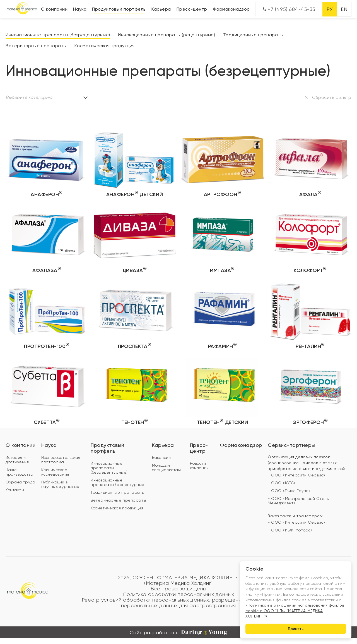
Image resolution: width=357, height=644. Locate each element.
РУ (330, 9)
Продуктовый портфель (119, 9)
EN (344, 9)
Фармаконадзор (231, 9)
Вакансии (161, 457)
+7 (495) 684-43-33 (289, 9)
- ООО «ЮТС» (282, 483)
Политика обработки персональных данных (179, 594)
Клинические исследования (55, 472)
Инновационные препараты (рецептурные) (167, 35)
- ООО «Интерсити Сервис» (297, 475)
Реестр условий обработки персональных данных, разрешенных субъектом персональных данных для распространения (178, 603)
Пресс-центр (192, 9)
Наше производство (19, 472)
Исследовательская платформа (61, 460)
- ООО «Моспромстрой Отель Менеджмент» (298, 501)
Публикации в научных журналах (60, 484)
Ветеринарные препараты (36, 46)
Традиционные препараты (253, 35)
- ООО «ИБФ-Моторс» (290, 530)
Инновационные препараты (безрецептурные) (58, 35)
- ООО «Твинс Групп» (289, 491)
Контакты (15, 490)
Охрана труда (20, 482)
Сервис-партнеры (291, 445)
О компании (54, 9)
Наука (80, 9)
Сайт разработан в (178, 633)
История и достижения (17, 460)
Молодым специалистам (166, 468)
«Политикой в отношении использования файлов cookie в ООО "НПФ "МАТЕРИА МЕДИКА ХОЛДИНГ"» (295, 611)
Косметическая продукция (104, 46)
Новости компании (199, 466)
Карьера (161, 9)
